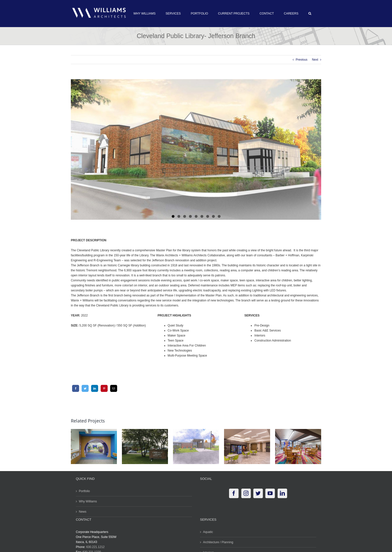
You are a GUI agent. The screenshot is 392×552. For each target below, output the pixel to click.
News (82, 511)
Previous (301, 60)
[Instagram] (245, 493)
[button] (309, 14)
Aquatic (207, 531)
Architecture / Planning (217, 542)
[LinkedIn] (93, 388)
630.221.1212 (94, 546)
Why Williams (87, 501)
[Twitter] (84, 388)
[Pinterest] (103, 388)
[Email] (112, 388)
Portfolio (83, 491)
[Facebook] (74, 388)
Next (314, 60)
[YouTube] (269, 493)
